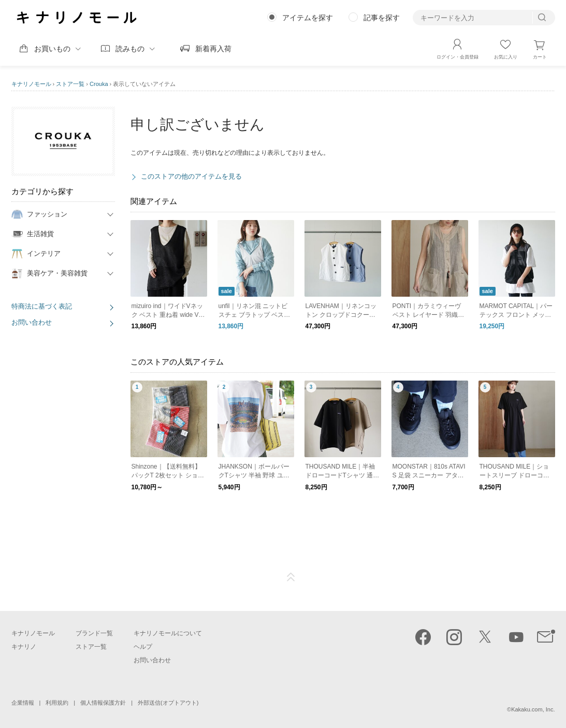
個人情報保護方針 (103, 703)
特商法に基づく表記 (42, 306)
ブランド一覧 (94, 633)
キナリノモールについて (168, 633)
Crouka (99, 84)
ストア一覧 (70, 84)
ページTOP (291, 577)
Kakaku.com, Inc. (533, 709)
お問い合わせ (32, 322)
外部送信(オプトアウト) (168, 703)
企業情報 (23, 703)
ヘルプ (143, 647)
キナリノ (24, 647)
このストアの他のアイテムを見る (191, 176)
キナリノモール (31, 84)
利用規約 (57, 703)
